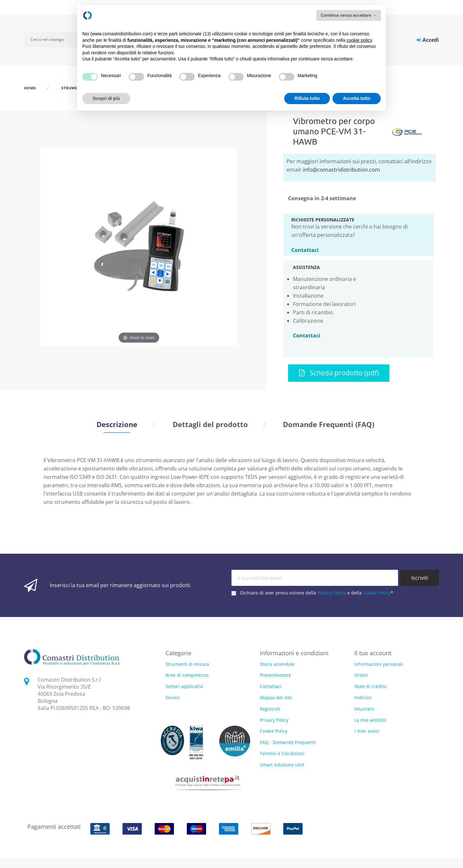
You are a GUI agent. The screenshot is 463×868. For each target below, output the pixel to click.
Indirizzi (363, 698)
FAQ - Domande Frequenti (288, 742)
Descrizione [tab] (117, 424)
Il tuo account (373, 653)
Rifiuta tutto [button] (307, 98)
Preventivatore (275, 675)
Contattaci (305, 250)
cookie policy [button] (359, 40)
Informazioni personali (379, 664)
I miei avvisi (367, 731)
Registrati (270, 709)
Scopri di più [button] (106, 98)
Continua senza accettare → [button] (349, 15)
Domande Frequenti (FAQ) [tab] (329, 424)
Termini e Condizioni (282, 753)
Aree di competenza (187, 675)
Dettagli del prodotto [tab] (210, 424)
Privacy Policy (332, 593)
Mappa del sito (276, 698)
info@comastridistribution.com (341, 170)
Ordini (361, 675)
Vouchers (364, 709)
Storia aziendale (277, 664)
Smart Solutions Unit (282, 765)
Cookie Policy (377, 593)
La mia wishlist (370, 720)
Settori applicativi (184, 687)
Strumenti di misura (187, 664)
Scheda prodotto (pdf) (339, 373)
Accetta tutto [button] (357, 98)
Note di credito (370, 686)
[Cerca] (55, 40)
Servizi (173, 698)
